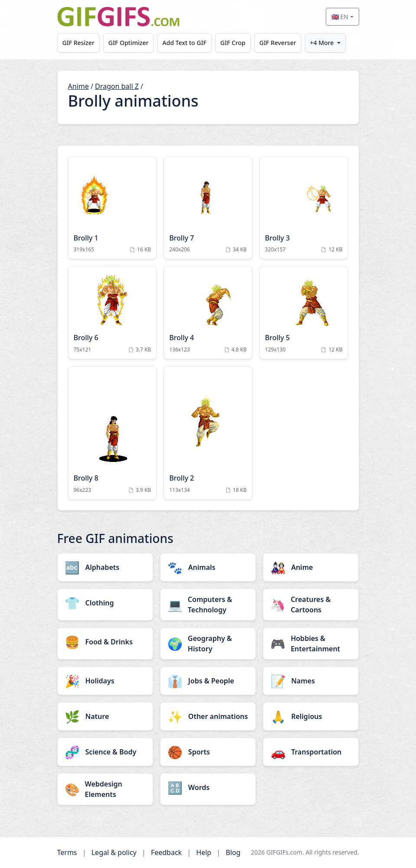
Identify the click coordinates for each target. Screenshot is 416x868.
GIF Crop (233, 43)
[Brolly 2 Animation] (208, 433)
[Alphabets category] (105, 567)
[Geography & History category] (208, 644)
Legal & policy (114, 852)
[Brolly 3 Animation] (304, 208)
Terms (67, 852)
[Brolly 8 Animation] (113, 433)
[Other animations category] (208, 716)
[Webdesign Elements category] (105, 789)
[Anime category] (311, 567)
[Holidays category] (105, 681)
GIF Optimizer (129, 43)
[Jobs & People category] (208, 681)
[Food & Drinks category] (105, 642)
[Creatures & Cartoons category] (311, 605)
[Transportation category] (311, 752)
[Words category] (208, 787)
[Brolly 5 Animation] (304, 313)
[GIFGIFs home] (118, 17)
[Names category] (311, 681)
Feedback (166, 852)
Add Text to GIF (185, 43)
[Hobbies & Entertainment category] (311, 644)
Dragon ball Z (117, 86)
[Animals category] (208, 567)
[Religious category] (311, 716)
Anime (79, 86)
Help (204, 852)
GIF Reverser (279, 43)
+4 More (323, 43)
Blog (233, 852)
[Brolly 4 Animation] (208, 313)
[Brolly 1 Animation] (113, 208)
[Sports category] (208, 752)
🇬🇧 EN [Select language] (340, 17)
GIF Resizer (79, 43)
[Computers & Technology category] (208, 605)
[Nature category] (105, 716)
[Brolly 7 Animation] (208, 208)
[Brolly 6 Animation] (113, 313)
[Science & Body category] (105, 752)
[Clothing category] (105, 603)
